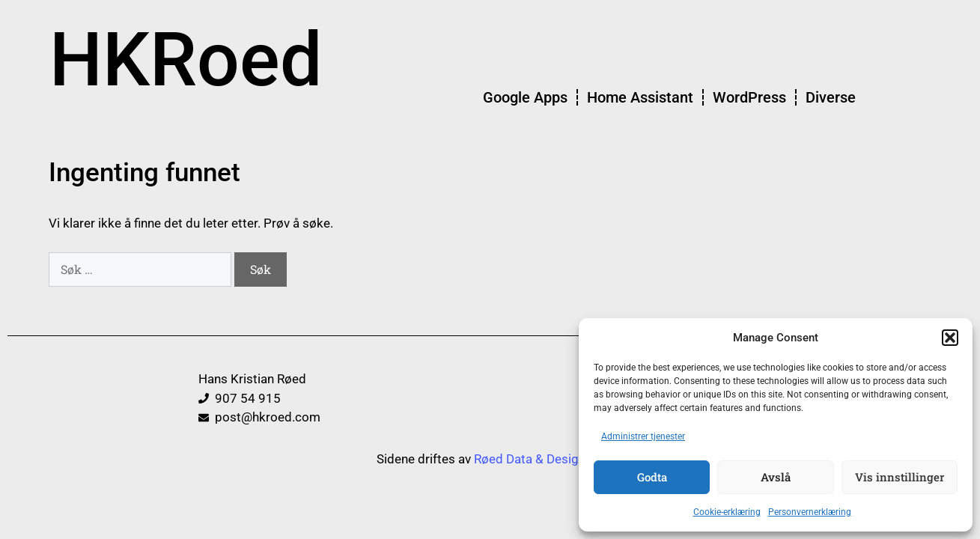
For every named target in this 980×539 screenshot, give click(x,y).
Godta (652, 477)
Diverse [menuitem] (831, 97)
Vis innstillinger (900, 477)
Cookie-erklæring (727, 512)
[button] (950, 338)
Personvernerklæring (810, 512)
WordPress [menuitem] (749, 97)
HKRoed (186, 60)
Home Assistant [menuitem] (640, 97)
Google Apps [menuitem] (525, 97)
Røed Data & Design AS (539, 459)
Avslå (776, 477)
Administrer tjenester (643, 436)
